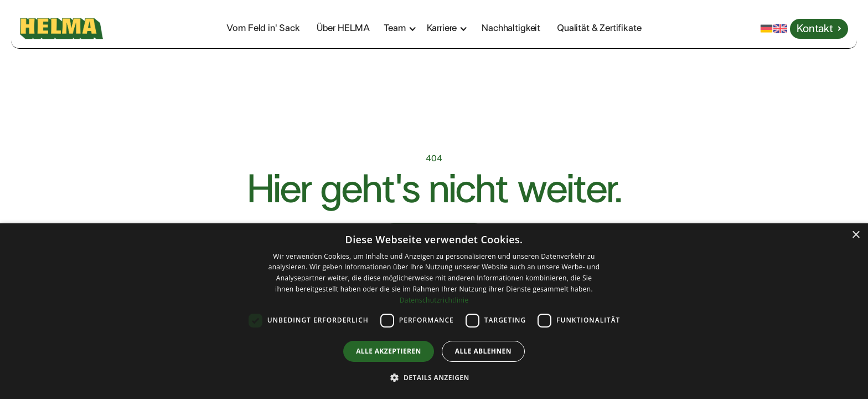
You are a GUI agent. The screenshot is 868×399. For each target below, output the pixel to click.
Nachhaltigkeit (511, 28)
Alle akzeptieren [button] (389, 351)
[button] (405, 28)
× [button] (856, 235)
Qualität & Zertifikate (599, 28)
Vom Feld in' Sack (263, 28)
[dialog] (434, 311)
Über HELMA (343, 28)
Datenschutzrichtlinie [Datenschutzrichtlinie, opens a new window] (434, 300)
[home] (87, 29)
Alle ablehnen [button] (483, 351)
